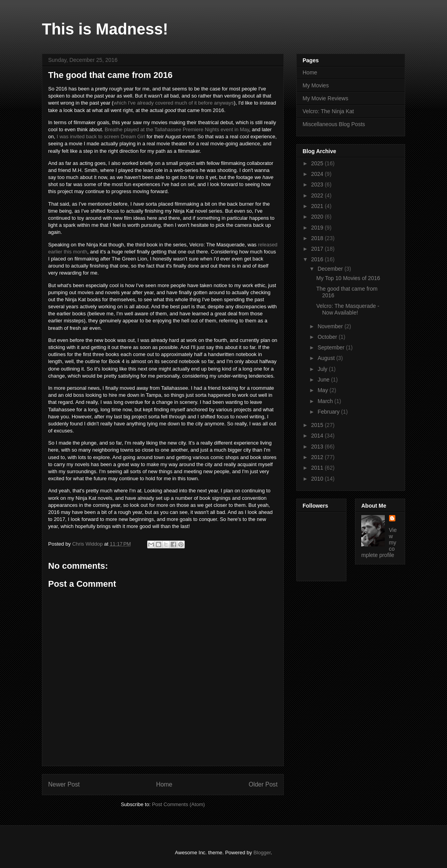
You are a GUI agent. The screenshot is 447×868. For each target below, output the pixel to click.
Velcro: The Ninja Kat (328, 111)
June (324, 380)
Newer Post (64, 784)
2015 (318, 425)
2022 (318, 195)
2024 (318, 174)
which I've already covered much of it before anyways (174, 103)
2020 (318, 217)
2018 (318, 238)
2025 (318, 163)
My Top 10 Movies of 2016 (348, 278)
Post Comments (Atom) (178, 804)
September (332, 347)
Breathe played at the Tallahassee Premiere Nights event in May (177, 129)
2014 (318, 436)
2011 (318, 468)
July (323, 369)
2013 (318, 447)
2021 (318, 206)
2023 (318, 184)
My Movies (316, 85)
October (328, 337)
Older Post (263, 784)
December (331, 269)
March (326, 401)
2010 (318, 479)
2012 (318, 457)
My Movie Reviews (325, 98)
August (327, 358)
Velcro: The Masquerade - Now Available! (348, 309)
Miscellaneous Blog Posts (334, 124)
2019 (318, 228)
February (329, 412)
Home (164, 784)
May (323, 390)
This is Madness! (105, 29)
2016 (318, 259)
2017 (318, 249)
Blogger (262, 853)
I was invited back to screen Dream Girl (101, 137)
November (331, 326)
